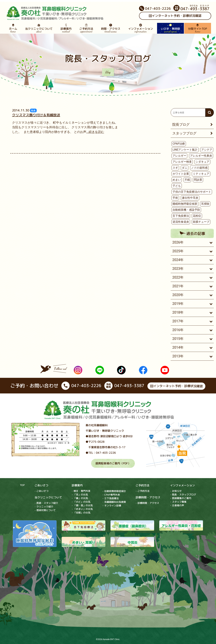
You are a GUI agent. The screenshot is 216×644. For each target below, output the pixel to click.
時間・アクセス (111, 28)
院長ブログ (181, 125)
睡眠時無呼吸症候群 (185, 204)
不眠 (187, 180)
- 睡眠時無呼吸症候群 (114, 491)
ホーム (13, 28)
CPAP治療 (179, 144)
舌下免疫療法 (181, 216)
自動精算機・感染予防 (186, 210)
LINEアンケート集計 (185, 150)
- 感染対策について (45, 510)
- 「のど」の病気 (81, 502)
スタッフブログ (184, 133)
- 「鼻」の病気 (80, 498)
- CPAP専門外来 (111, 495)
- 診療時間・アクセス (147, 503)
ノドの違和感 (199, 168)
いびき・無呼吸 (170, 28)
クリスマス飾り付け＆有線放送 (36, 115)
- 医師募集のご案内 (181, 498)
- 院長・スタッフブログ (183, 495)
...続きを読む (95, 132)
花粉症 (197, 216)
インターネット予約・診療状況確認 (175, 16)
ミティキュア (201, 174)
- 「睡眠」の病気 (81, 513)
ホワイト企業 (181, 174)
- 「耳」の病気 (80, 495)
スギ (175, 168)
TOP (22, 485)
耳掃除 (205, 204)
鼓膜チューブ (201, 222)
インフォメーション (141, 28)
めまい (177, 180)
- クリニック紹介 (44, 507)
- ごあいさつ (41, 491)
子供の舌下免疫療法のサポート (192, 192)
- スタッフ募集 (178, 502)
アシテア (207, 150)
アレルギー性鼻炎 (201, 156)
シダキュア (202, 162)
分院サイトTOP (198, 28)
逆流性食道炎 (181, 222)
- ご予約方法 (143, 491)
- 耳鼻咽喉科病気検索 (114, 502)
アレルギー (179, 156)
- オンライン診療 (112, 505)
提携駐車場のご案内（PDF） (113, 463)
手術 (175, 198)
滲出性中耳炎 (190, 198)
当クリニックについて (39, 28)
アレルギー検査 (182, 162)
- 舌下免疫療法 (111, 498)
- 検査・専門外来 (81, 491)
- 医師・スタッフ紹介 (46, 503)
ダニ (185, 168)
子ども (177, 186)
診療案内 (66, 28)
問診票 (198, 180)
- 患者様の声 (177, 505)
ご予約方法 (86, 28)
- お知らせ (176, 491)
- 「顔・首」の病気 (82, 505)
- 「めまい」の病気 (82, 509)
